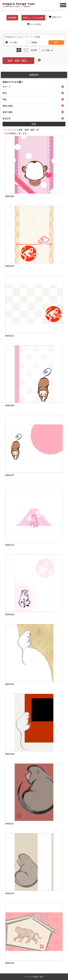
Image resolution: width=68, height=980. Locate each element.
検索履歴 (12, 18)
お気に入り (55, 17)
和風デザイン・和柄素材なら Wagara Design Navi (19, 5)
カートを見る (34, 24)
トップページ (10, 130)
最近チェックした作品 (33, 18)
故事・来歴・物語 (26, 130)
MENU (63, 5)
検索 (56, 42)
